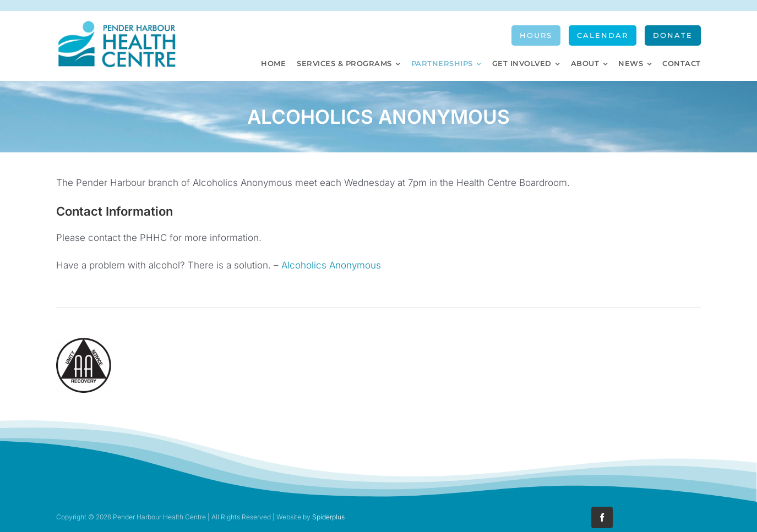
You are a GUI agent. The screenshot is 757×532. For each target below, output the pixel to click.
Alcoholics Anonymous (331, 265)
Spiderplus (328, 517)
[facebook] (602, 517)
